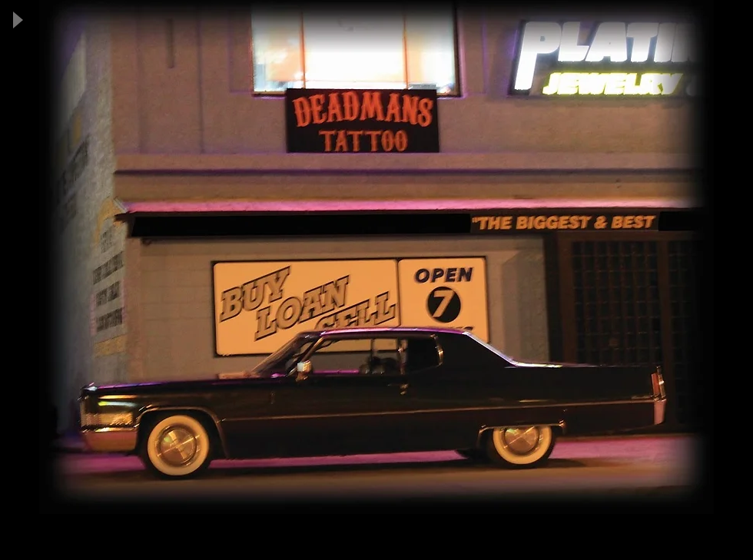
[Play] (17, 20)
